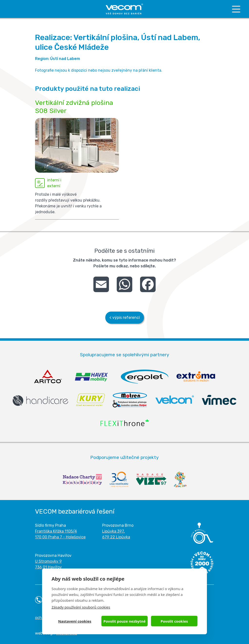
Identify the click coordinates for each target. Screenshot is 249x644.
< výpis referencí (125, 318)
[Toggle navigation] (236, 9)
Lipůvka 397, (113, 531)
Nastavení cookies (75, 621)
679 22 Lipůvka (116, 537)
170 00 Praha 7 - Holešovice (60, 537)
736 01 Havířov (48, 567)
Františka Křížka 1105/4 (56, 531)
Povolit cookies (174, 621)
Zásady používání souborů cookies (81, 607)
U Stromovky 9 (48, 561)
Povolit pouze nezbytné (124, 621)
